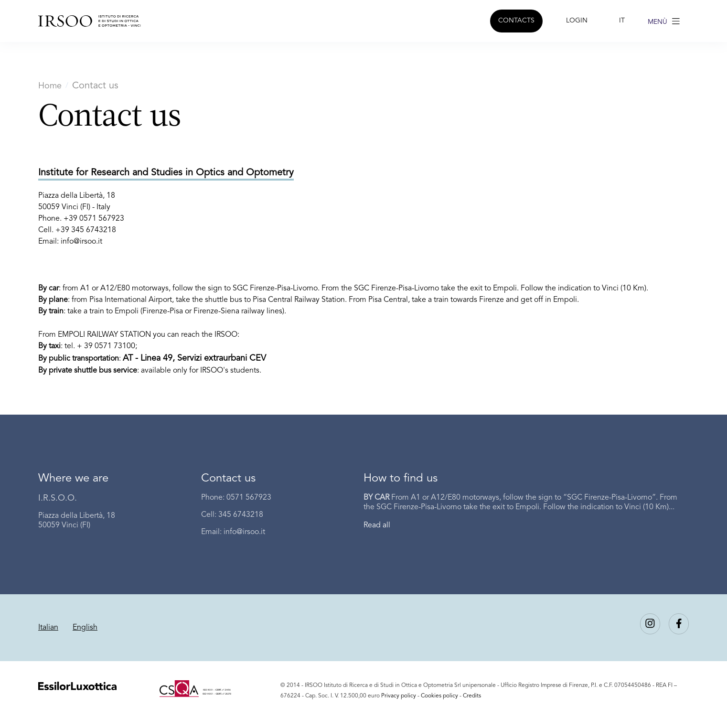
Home (50, 86)
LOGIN (577, 21)
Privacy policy (399, 696)
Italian (48, 628)
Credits (472, 696)
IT (622, 21)
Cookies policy (439, 696)
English (85, 628)
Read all (377, 525)
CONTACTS (516, 21)
